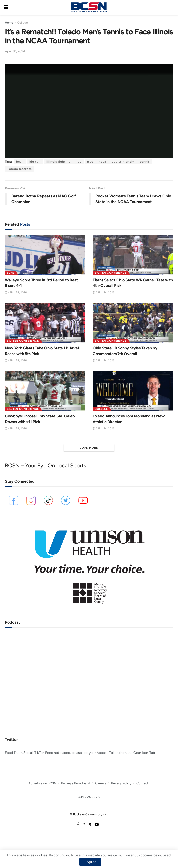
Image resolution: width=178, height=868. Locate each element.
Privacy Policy (121, 783)
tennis (145, 162)
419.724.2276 (89, 797)
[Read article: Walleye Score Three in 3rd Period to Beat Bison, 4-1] (45, 255)
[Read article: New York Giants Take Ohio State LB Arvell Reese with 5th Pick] (45, 323)
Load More (89, 448)
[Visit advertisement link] (89, 564)
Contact (142, 783)
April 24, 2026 (16, 292)
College (22, 23)
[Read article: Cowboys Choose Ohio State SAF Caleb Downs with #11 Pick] (45, 391)
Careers (101, 783)
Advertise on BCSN (42, 783)
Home (9, 23)
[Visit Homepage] (89, 7)
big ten (35, 162)
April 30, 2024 (15, 51)
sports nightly (123, 162)
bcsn (20, 162)
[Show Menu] (6, 7)
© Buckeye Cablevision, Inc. (89, 814)
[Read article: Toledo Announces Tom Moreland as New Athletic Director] (133, 391)
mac (90, 162)
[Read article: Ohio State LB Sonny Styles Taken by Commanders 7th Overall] (133, 323)
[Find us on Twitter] (90, 825)
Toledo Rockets (20, 169)
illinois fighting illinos (64, 162)
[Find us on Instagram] (84, 825)
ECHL (11, 273)
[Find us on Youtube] (97, 825)
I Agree (90, 862)
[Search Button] (172, 7)
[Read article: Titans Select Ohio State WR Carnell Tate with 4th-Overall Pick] (133, 255)
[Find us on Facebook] (78, 825)
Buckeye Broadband (76, 783)
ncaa (103, 162)
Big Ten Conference (111, 273)
